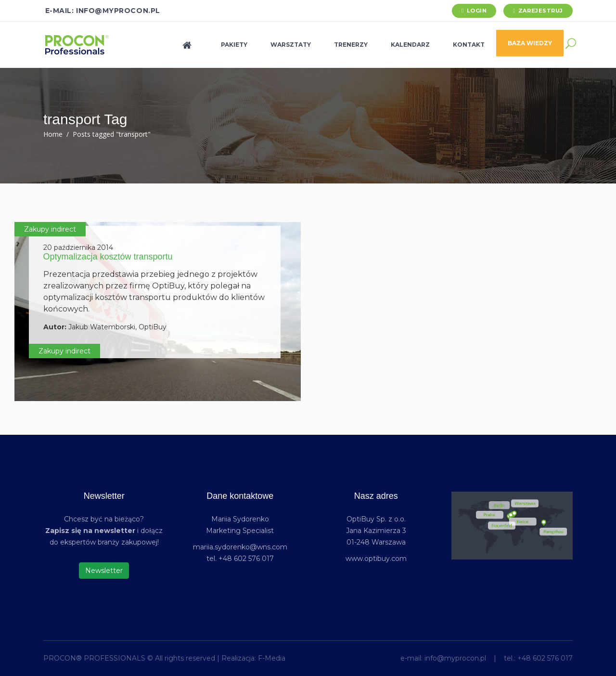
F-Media (272, 658)
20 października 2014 (78, 247)
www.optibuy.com (376, 559)
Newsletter (104, 571)
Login (477, 11)
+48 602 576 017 (545, 658)
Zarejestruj (541, 11)
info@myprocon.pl (455, 658)
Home (53, 134)
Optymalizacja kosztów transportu (108, 257)
